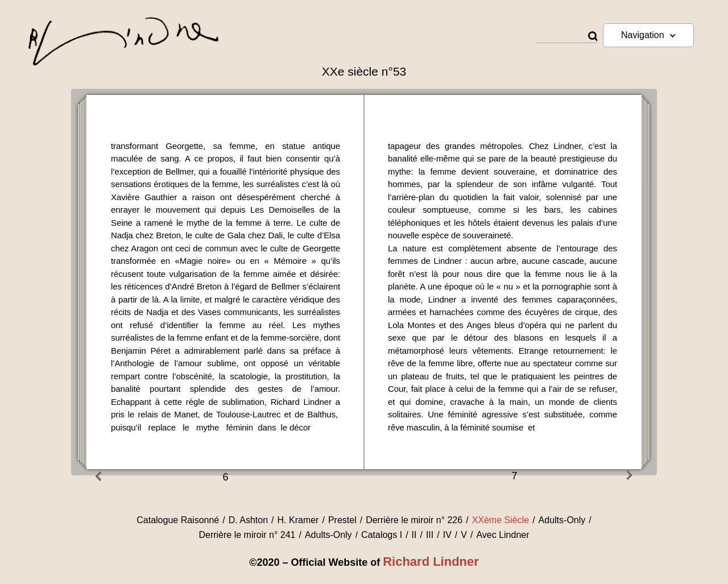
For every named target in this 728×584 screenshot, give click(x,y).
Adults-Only (562, 520)
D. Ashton (248, 520)
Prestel (342, 520)
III (430, 535)
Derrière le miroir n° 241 (247, 535)
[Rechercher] (592, 37)
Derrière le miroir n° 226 (414, 520)
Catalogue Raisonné (178, 520)
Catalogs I (382, 535)
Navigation (648, 36)
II (414, 535)
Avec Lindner (502, 535)
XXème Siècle (501, 520)
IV (447, 535)
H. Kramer (298, 520)
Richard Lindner (431, 562)
